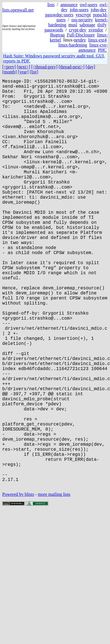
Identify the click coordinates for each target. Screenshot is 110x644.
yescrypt (83, 15)
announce (69, 5)
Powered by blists (18, 585)
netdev (80, 40)
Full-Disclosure (81, 35)
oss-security (82, 20)
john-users (79, 10)
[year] (23, 72)
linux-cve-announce (93, 47)
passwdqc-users (59, 15)
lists (51, 5)
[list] (34, 72)
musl (73, 25)
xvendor (96, 30)
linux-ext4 (97, 40)
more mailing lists (54, 585)
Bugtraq (58, 35)
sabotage (87, 25)
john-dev (99, 10)
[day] (90, 67)
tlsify (102, 25)
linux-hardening (73, 45)
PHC (102, 50)
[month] (10, 72)
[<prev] (9, 67)
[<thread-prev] (44, 67)
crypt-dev (78, 30)
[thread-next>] (72, 67)
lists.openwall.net (18, 10)
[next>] (23, 67)
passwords (54, 30)
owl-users (88, 5)
